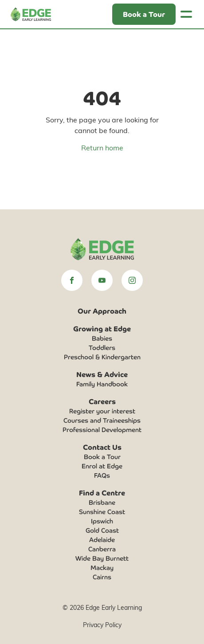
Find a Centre (102, 492)
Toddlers (102, 347)
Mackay (102, 567)
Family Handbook (102, 384)
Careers (102, 401)
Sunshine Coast (102, 511)
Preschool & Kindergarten (102, 357)
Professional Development (102, 429)
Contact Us (102, 447)
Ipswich (102, 521)
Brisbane (102, 502)
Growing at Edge (102, 328)
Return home (102, 147)
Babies (102, 338)
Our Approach (102, 310)
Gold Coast (102, 530)
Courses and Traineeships (102, 420)
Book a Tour (102, 456)
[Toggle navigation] (186, 14)
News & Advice (102, 374)
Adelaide (102, 539)
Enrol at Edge (102, 466)
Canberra (102, 549)
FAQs (102, 475)
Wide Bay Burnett (102, 558)
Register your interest (102, 411)
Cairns (102, 577)
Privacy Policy (102, 625)
